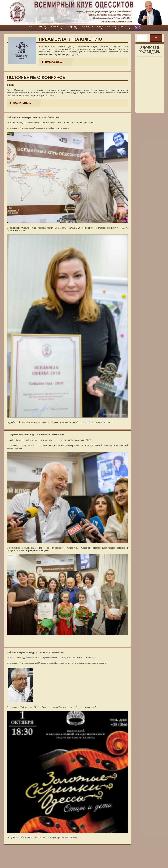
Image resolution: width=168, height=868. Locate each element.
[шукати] (142, 38)
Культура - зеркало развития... (66, 837)
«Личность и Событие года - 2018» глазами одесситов (87, 422)
